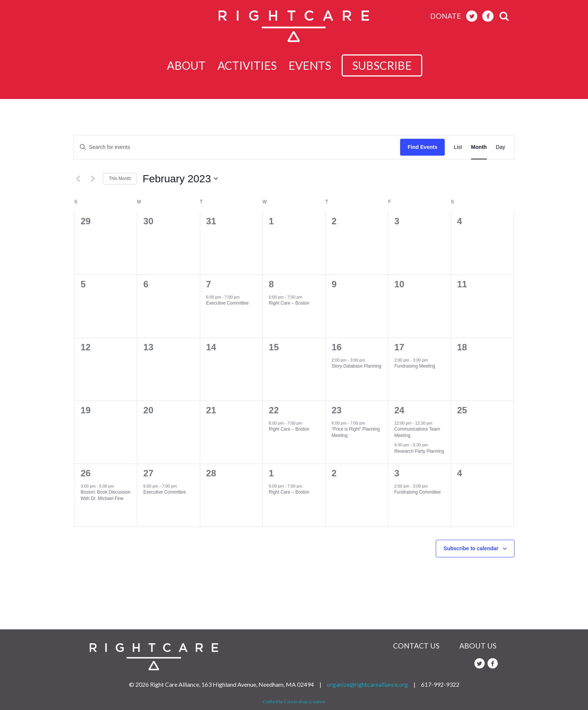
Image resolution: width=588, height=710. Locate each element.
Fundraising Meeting (415, 366)
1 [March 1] (271, 473)
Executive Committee (227, 303)
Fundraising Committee (417, 492)
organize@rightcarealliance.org (367, 684)
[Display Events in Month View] (479, 147)
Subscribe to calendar (471, 548)
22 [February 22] (274, 410)
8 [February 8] (271, 284)
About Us (478, 646)
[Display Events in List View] (458, 147)
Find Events (422, 147)
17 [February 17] (399, 347)
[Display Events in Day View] (500, 147)
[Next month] (93, 179)
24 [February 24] (399, 410)
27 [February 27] (148, 473)
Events (316, 65)
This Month (120, 179)
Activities (249, 65)
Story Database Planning (356, 366)
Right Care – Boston (289, 303)
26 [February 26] (86, 473)
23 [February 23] (337, 410)
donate (446, 16)
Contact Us (416, 646)
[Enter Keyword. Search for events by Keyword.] (237, 147)
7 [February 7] (209, 284)
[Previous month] (78, 179)
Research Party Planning (419, 451)
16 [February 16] (337, 347)
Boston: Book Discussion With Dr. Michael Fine (106, 495)
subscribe (389, 65)
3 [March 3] (397, 473)
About (184, 65)
